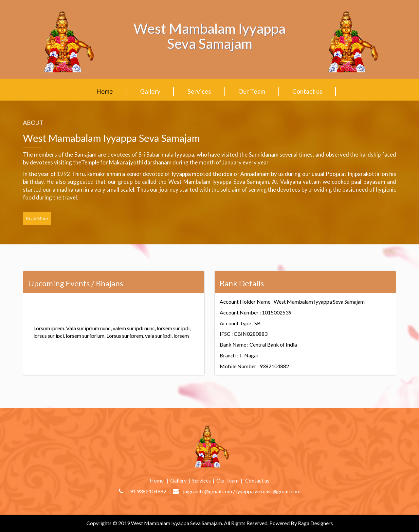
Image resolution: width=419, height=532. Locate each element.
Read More (37, 218)
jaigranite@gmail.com (208, 491)
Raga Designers (315, 523)
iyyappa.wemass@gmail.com (268, 491)
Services (199, 91)
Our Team (252, 91)
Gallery (150, 91)
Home (105, 91)
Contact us (307, 91)
